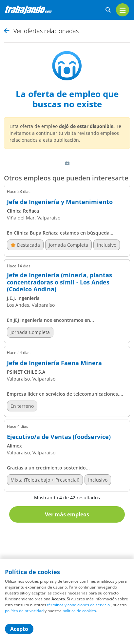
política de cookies (79, 611)
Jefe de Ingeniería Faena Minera (54, 363)
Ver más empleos (67, 514)
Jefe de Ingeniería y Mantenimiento (60, 202)
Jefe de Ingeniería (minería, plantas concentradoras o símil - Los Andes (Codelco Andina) (59, 282)
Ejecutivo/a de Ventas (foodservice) (59, 437)
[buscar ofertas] (108, 10)
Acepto (19, 629)
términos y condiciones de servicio (78, 605)
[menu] (123, 10)
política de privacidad (24, 611)
